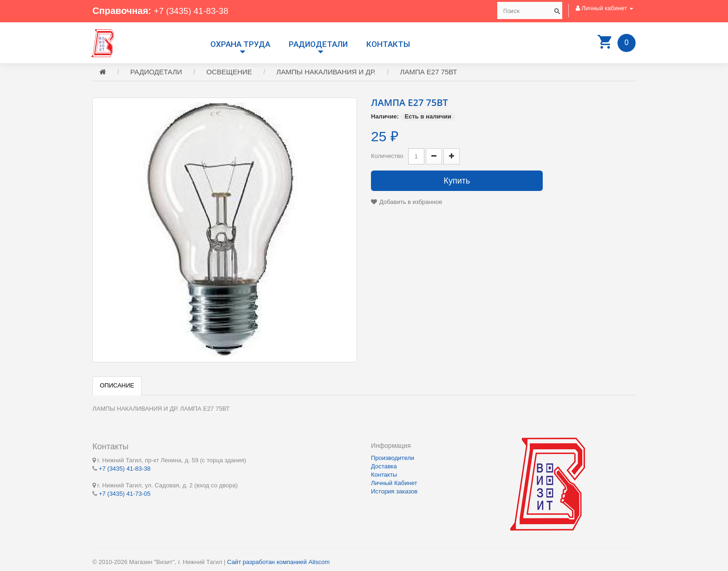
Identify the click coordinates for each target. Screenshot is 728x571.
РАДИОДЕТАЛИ (318, 44)
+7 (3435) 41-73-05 (125, 493)
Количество (387, 157)
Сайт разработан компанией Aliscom (278, 562)
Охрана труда (240, 44)
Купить (457, 182)
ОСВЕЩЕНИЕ (229, 73)
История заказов (394, 491)
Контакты (388, 44)
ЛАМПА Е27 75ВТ (429, 73)
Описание (117, 387)
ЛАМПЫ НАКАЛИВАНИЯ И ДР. (326, 73)
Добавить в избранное (411, 203)
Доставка (384, 466)
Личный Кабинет (394, 483)
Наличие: (385, 118)
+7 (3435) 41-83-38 (194, 11)
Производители (393, 458)
